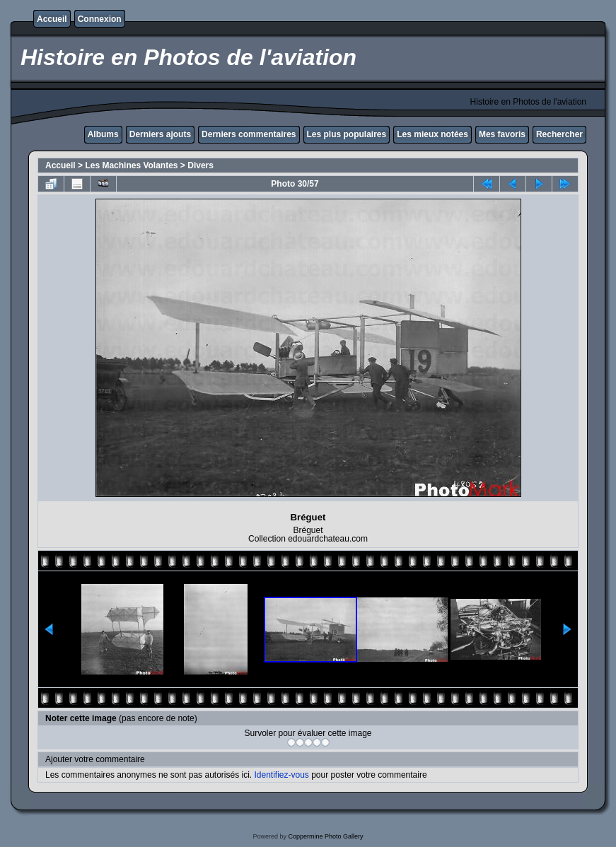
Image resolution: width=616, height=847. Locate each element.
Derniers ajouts (160, 134)
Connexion (100, 19)
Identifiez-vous (281, 775)
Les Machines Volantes (131, 165)
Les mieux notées (432, 134)
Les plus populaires (347, 134)
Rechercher (559, 134)
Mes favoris (502, 134)
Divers (201, 165)
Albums (103, 134)
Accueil (52, 19)
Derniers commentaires (249, 134)
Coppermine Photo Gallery (325, 836)
